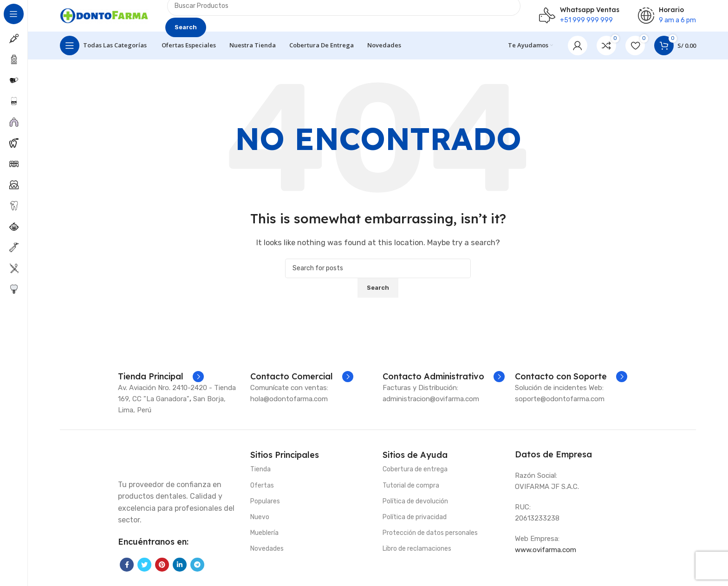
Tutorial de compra (411, 491)
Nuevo (260, 523)
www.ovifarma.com (546, 555)
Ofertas (262, 491)
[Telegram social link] (197, 570)
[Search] (378, 274)
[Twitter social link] (144, 570)
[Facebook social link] (127, 570)
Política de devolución (415, 507)
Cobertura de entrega (415, 475)
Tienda (260, 475)
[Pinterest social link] (162, 570)
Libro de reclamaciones (417, 555)
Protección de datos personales (430, 539)
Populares (265, 507)
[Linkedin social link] (180, 570)
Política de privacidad (415, 523)
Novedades (267, 555)
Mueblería (264, 539)
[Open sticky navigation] (103, 51)
